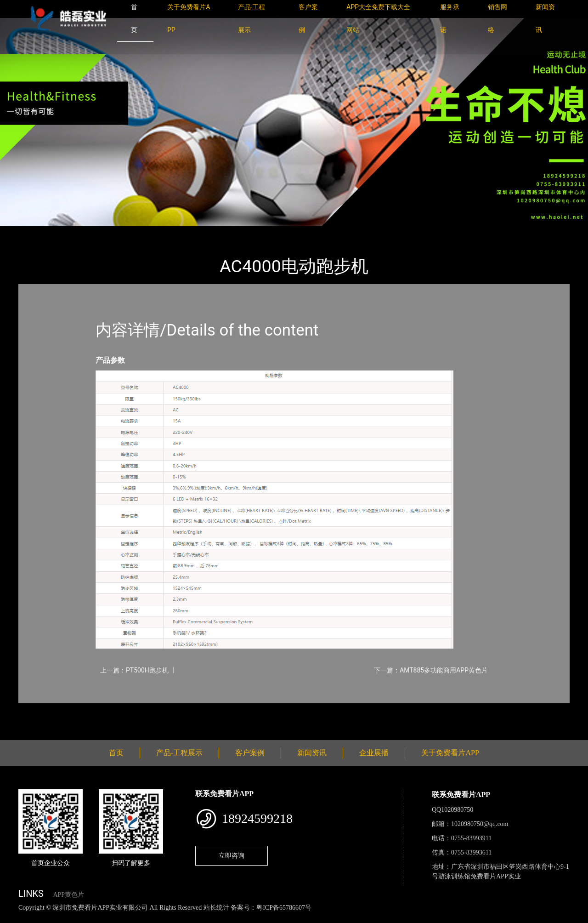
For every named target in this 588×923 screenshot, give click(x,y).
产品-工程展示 (73, 232)
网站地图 (14, 918)
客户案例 (250, 753)
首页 (34, 232)
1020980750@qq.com (480, 824)
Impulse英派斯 (128, 232)
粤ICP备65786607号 (284, 908)
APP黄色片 (68, 895)
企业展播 (374, 753)
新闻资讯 (312, 753)
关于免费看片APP (450, 753)
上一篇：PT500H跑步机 (134, 670)
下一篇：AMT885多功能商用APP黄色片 (431, 670)
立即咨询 (232, 855)
